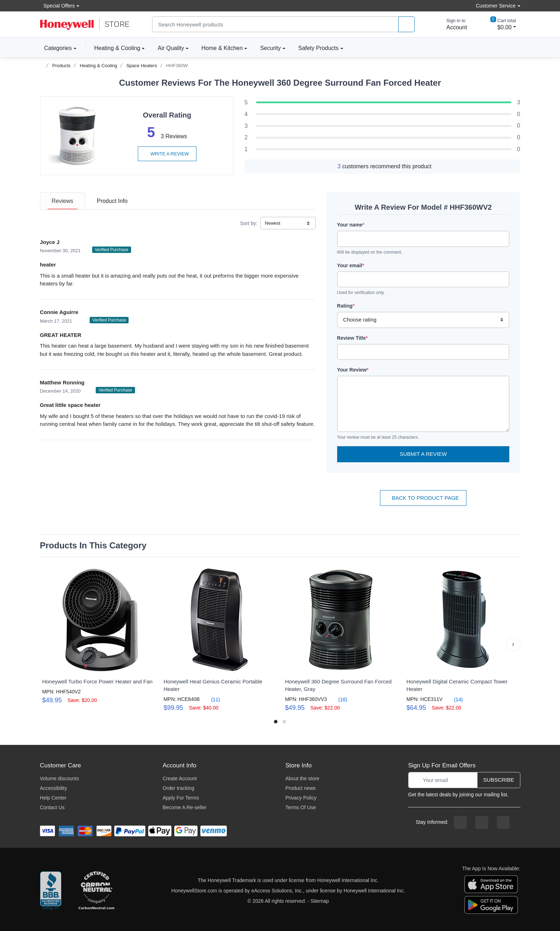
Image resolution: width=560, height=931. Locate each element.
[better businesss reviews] (51, 891)
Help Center (53, 798)
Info (112, 201)
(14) (454, 699)
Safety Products (318, 48)
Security (270, 48)
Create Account (180, 778)
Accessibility (54, 788)
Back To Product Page (423, 498)
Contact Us (52, 807)
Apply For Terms (181, 798)
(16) (338, 699)
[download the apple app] (491, 884)
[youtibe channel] (503, 822)
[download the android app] (491, 905)
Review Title (352, 338)
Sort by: (249, 223)
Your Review (353, 370)
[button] (513, 644)
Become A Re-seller (184, 807)
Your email (351, 265)
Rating (346, 306)
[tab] (62, 201)
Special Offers (57, 6)
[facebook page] (460, 822)
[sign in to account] (452, 24)
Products (61, 66)
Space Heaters (142, 66)
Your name (351, 225)
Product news (301, 788)
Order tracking (178, 788)
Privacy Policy (301, 798)
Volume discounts (60, 778)
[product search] (406, 24)
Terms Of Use (301, 807)
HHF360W (177, 66)
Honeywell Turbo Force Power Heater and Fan (97, 681)
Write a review (167, 154)
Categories (56, 48)
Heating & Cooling (117, 48)
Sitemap (320, 901)
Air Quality (171, 48)
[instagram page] (482, 822)
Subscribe (499, 780)
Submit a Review (423, 454)
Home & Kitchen (222, 48)
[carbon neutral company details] (96, 891)
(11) (211, 699)
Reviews (62, 201)
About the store (302, 778)
